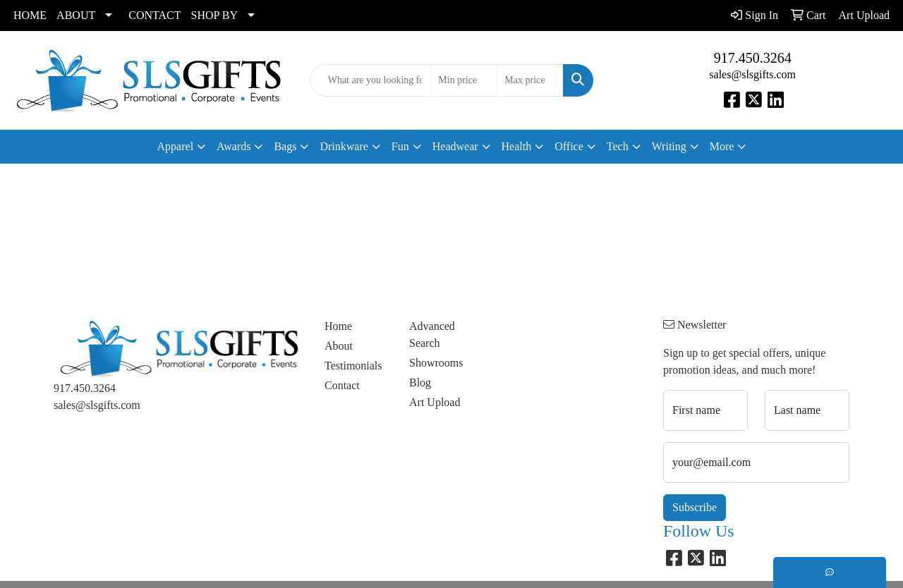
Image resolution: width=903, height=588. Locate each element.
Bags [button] (285, 146)
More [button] (722, 146)
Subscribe (695, 507)
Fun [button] (400, 146)
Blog (420, 382)
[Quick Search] (371, 80)
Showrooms (436, 363)
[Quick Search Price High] (530, 80)
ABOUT (76, 15)
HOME (30, 15)
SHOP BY (215, 15)
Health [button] (517, 146)
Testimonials (353, 366)
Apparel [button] (176, 146)
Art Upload (435, 402)
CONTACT (154, 15)
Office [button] (569, 146)
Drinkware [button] (344, 146)
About (339, 346)
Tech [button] (618, 146)
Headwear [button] (455, 146)
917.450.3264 (753, 58)
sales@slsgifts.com (752, 74)
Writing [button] (669, 146)
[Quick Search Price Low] (464, 80)
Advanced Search (432, 335)
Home (338, 326)
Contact (342, 385)
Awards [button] (234, 146)
